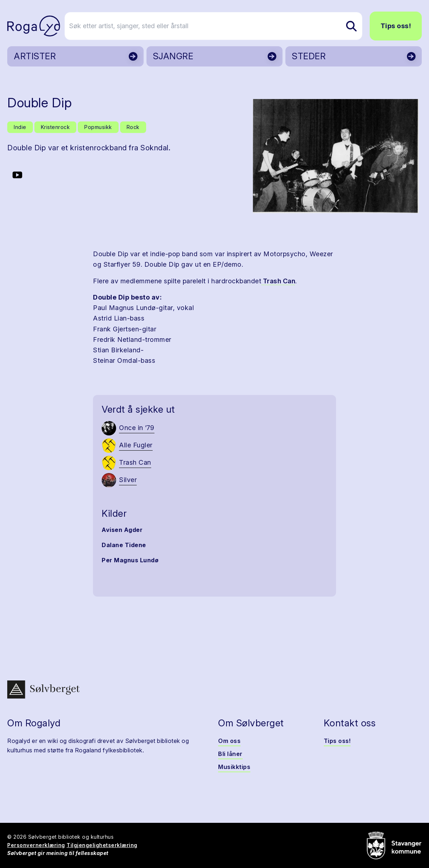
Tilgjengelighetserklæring (102, 845)
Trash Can (278, 281)
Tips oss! (396, 26)
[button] (336, 156)
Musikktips (234, 767)
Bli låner (230, 754)
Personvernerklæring (36, 845)
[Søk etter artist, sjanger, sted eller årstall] (218, 26)
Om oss (229, 741)
